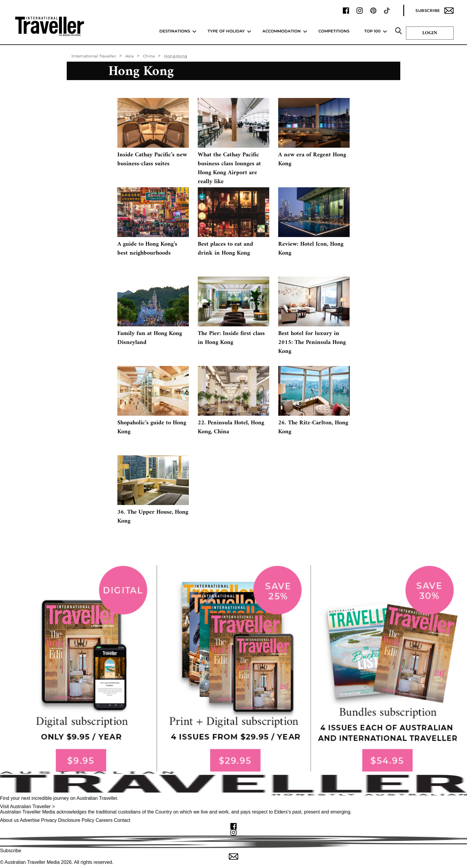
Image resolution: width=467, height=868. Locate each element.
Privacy (49, 820)
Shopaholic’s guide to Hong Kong (152, 427)
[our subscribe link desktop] (233, 668)
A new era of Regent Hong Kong (312, 159)
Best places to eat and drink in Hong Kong (225, 249)
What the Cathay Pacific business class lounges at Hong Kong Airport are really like (229, 168)
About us (9, 820)
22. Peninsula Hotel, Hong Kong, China (231, 427)
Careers (104, 820)
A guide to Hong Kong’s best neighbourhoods (147, 249)
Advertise (30, 820)
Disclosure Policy (76, 820)
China (149, 56)
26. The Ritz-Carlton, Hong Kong (313, 427)
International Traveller (94, 56)
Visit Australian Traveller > (27, 807)
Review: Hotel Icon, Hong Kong (311, 249)
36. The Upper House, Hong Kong (153, 517)
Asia (130, 56)
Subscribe (435, 11)
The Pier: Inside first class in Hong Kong (231, 338)
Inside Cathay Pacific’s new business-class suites (152, 159)
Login (430, 33)
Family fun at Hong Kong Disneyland (150, 338)
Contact (122, 820)
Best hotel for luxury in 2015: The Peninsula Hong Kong (312, 343)
